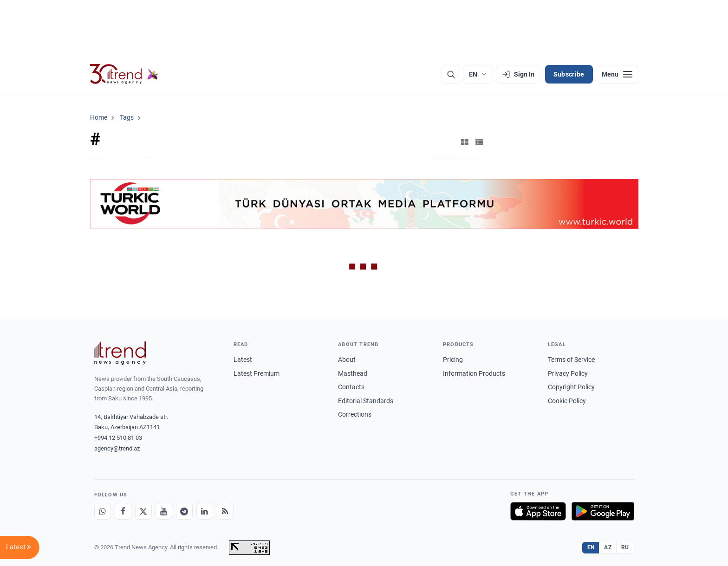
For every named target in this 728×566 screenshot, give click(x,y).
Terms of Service (571, 360)
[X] (143, 511)
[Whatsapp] (103, 511)
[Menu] (617, 74)
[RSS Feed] (225, 511)
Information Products (474, 373)
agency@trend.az (117, 448)
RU (625, 547)
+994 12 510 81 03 (118, 438)
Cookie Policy (567, 401)
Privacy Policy (568, 373)
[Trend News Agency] (120, 353)
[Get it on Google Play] (603, 511)
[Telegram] (184, 511)
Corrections (355, 414)
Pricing (453, 360)
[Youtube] (164, 511)
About (347, 360)
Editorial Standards (366, 401)
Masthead (353, 373)
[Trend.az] (124, 74)
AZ (608, 547)
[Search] (451, 74)
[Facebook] (123, 511)
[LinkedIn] (205, 511)
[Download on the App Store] (538, 511)
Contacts (351, 387)
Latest (243, 360)
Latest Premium (257, 373)
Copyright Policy (571, 387)
